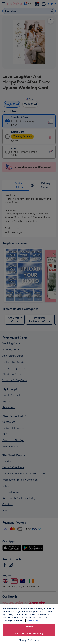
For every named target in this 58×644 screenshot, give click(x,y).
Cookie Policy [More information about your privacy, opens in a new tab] (32, 620)
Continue (29, 627)
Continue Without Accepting (29, 633)
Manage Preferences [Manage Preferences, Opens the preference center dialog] (29, 640)
